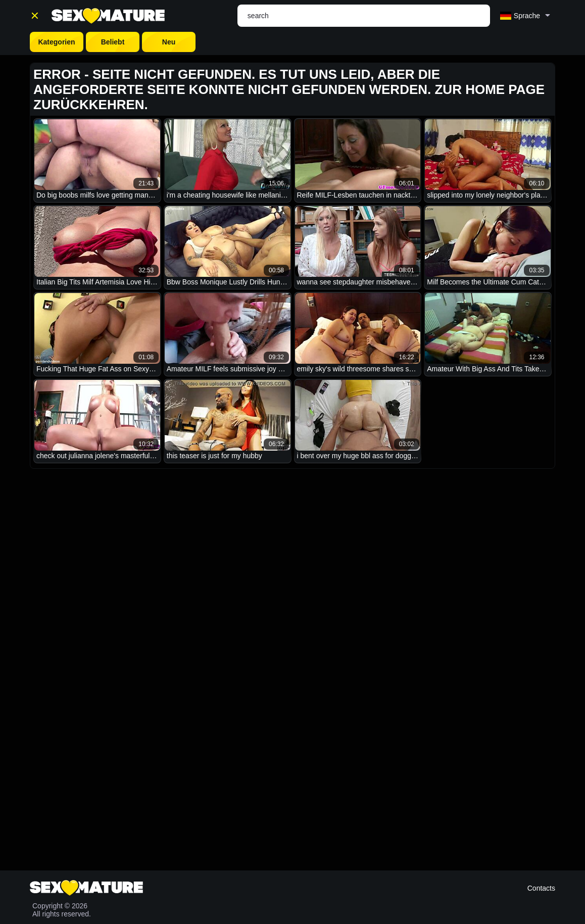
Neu (169, 42)
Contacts (541, 888)
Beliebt (113, 42)
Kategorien (56, 42)
